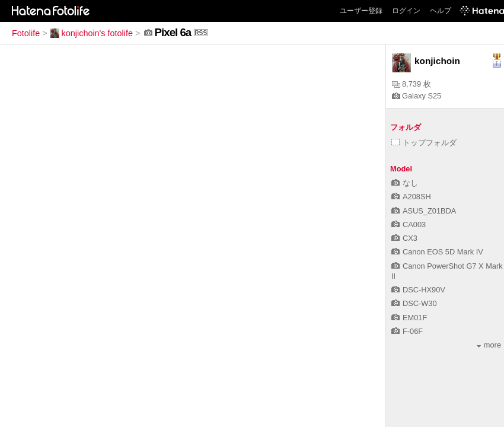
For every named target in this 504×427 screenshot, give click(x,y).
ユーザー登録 (361, 11)
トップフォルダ (424, 143)
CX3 (404, 238)
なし (405, 183)
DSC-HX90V (418, 290)
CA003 (409, 224)
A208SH (411, 197)
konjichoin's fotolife (91, 33)
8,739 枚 (412, 84)
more (489, 345)
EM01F (409, 318)
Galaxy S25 (417, 96)
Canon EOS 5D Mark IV (437, 252)
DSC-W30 (414, 303)
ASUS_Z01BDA (424, 211)
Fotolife (26, 33)
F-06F (407, 331)
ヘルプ (441, 11)
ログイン (406, 11)
